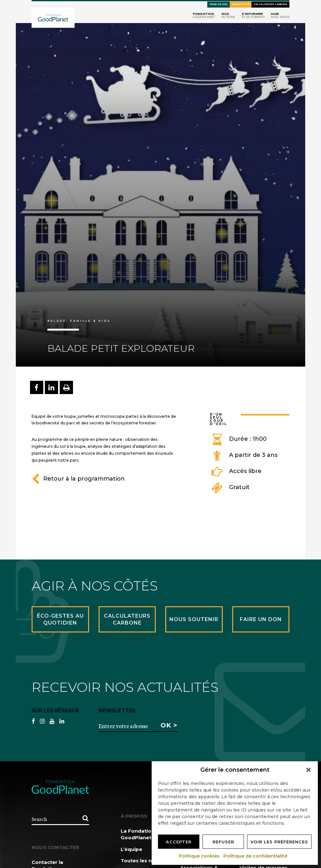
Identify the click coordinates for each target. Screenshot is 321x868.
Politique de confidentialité (256, 856)
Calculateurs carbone (270, 4)
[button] (308, 770)
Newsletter (241, 4)
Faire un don (218, 4)
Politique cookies (200, 856)
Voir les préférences (279, 842)
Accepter (179, 842)
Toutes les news (141, 861)
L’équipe (131, 849)
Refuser (223, 842)
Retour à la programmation (78, 479)
